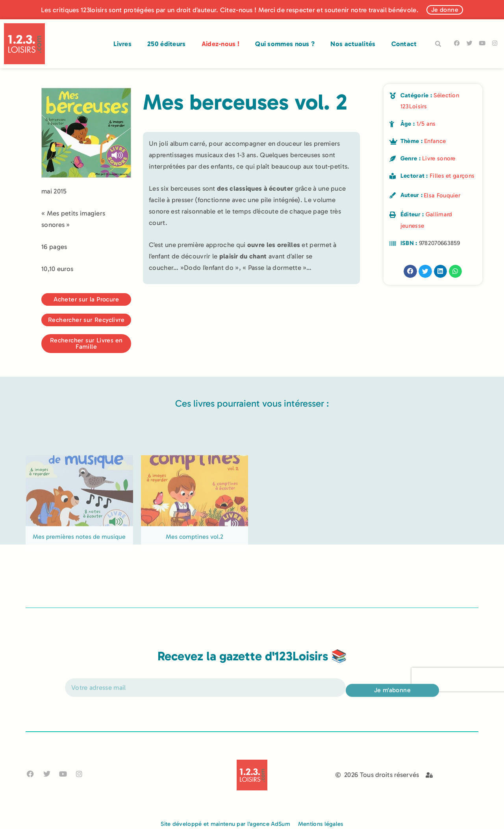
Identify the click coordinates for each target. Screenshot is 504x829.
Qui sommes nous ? (285, 44)
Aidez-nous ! (221, 44)
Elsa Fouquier (442, 195)
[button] (438, 44)
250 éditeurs (167, 44)
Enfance (435, 141)
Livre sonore (439, 158)
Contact (404, 44)
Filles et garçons (452, 176)
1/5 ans (426, 124)
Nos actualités (353, 44)
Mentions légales (321, 824)
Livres (122, 44)
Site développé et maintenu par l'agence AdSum (225, 824)
